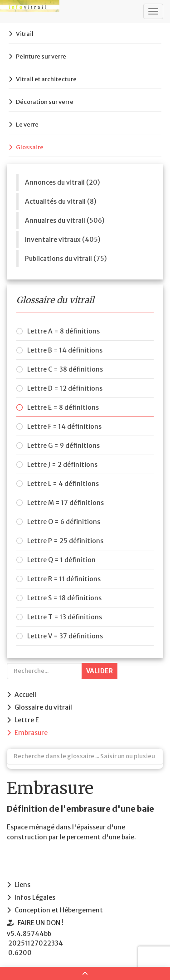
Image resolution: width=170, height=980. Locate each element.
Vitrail (25, 34)
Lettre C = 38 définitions (65, 369)
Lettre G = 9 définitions (63, 446)
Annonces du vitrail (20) (62, 182)
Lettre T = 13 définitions (65, 617)
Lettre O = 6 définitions (64, 522)
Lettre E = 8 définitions (63, 407)
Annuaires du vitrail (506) (65, 220)
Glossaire (30, 147)
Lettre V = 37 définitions (65, 636)
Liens (22, 885)
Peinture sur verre (41, 56)
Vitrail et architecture (46, 79)
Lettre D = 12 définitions (65, 388)
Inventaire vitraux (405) (63, 240)
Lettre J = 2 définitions (62, 465)
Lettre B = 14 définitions (65, 350)
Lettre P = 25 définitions (65, 541)
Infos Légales (35, 897)
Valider (100, 671)
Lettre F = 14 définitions (64, 426)
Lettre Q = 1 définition (61, 560)
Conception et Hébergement (59, 910)
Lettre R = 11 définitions (64, 579)
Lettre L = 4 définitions (63, 484)
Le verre (27, 125)
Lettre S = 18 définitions (64, 598)
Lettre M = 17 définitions (66, 503)
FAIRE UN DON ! (41, 923)
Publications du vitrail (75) (66, 259)
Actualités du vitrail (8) (61, 201)
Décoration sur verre (45, 102)
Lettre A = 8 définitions (63, 331)
